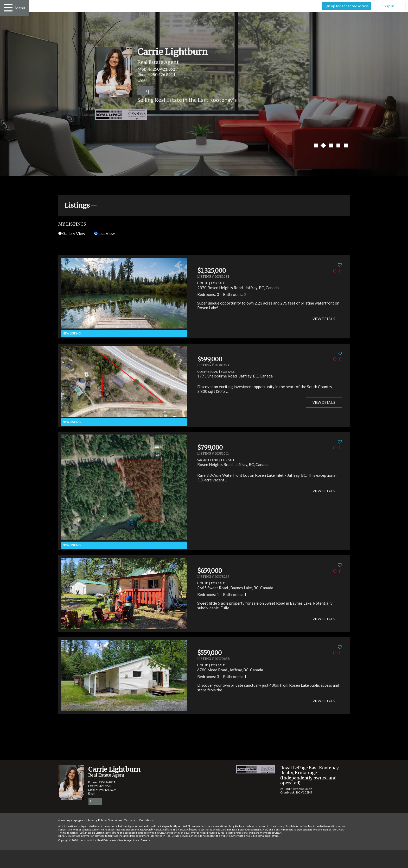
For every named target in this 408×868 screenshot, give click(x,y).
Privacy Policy (97, 820)
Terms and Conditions (139, 820)
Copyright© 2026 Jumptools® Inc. (78, 840)
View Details (324, 319)
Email (142, 80)
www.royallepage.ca (72, 820)
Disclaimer (115, 820)
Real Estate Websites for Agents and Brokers (124, 840)
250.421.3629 (165, 69)
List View (104, 233)
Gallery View (72, 233)
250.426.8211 (163, 74)
